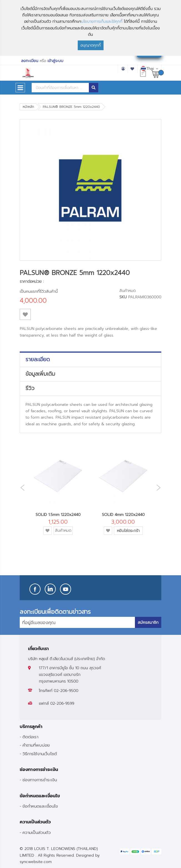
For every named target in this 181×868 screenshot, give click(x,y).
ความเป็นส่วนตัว (37, 832)
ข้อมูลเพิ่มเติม (40, 374)
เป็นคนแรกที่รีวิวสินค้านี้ (39, 292)
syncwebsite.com (36, 862)
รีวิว (30, 388)
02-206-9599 (62, 703)
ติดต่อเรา (30, 737)
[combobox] (60, 88)
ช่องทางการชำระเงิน (40, 780)
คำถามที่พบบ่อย (36, 745)
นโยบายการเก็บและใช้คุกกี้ (102, 21)
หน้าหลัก (28, 107)
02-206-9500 (66, 691)
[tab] (90, 360)
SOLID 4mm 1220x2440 (123, 515)
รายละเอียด (38, 360)
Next (160, 488)
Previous (21, 488)
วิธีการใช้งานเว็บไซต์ (40, 754)
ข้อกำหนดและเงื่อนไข (40, 806)
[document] (90, 28)
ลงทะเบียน (30, 61)
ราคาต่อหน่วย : (32, 282)
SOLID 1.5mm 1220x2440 (58, 515)
